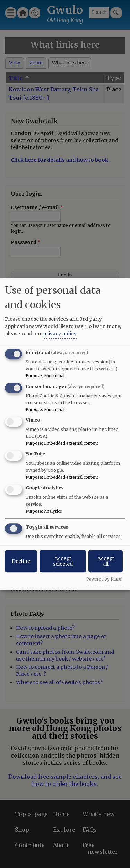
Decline (21, 561)
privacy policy (60, 334)
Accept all (106, 561)
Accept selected (63, 561)
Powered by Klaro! (104, 579)
